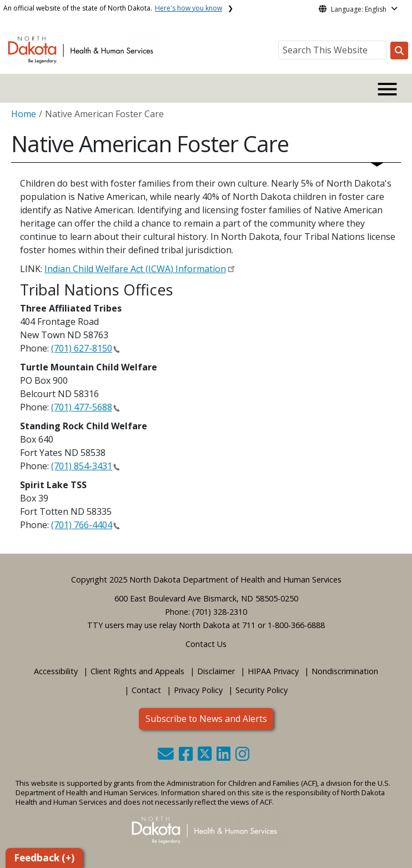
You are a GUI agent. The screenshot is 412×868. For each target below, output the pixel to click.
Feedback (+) (44, 858)
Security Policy (262, 690)
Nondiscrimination (345, 671)
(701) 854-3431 (82, 466)
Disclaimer (216, 671)
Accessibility (56, 671)
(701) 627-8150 (82, 348)
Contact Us (206, 644)
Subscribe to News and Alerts (206, 719)
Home (24, 114)
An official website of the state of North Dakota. (113, 8)
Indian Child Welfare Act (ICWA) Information (135, 269)
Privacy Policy (198, 690)
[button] (167, 757)
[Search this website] (399, 51)
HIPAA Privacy (273, 671)
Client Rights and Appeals (137, 671)
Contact (146, 690)
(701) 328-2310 (220, 612)
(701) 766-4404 (82, 525)
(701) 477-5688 (82, 407)
